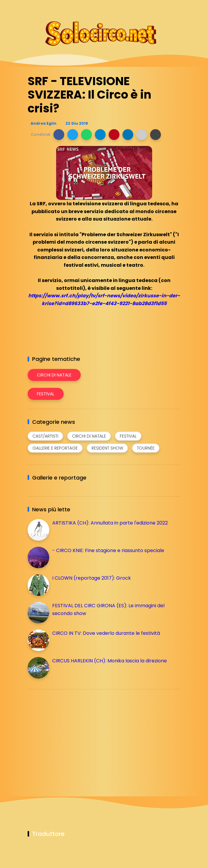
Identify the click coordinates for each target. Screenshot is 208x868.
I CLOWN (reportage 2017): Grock (92, 578)
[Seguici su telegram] (156, 8)
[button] (59, 135)
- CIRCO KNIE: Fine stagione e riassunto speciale (108, 550)
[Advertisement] (73, 736)
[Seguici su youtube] (177, 8)
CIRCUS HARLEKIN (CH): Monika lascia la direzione (110, 661)
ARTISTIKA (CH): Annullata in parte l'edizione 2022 (110, 523)
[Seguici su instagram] (145, 8)
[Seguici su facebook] (135, 8)
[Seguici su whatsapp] (166, 8)
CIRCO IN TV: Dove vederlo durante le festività (106, 633)
